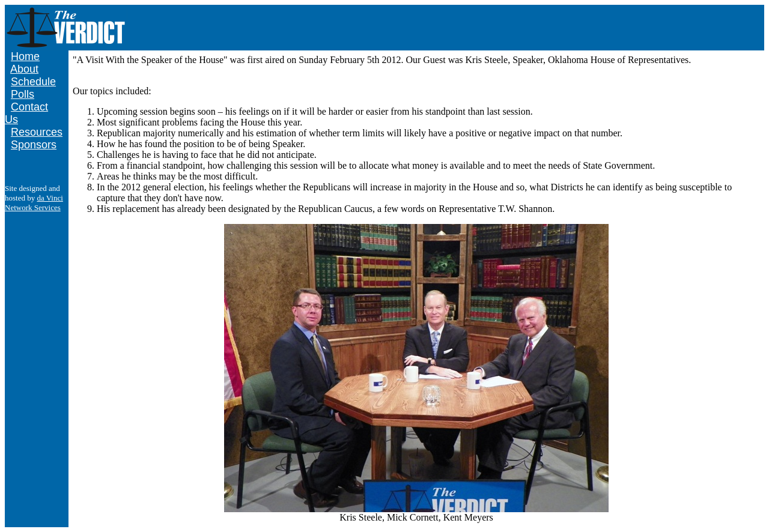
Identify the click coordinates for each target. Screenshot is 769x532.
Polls (23, 94)
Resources (37, 132)
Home (25, 56)
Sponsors (34, 145)
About (24, 69)
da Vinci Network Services (34, 203)
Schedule (33, 82)
